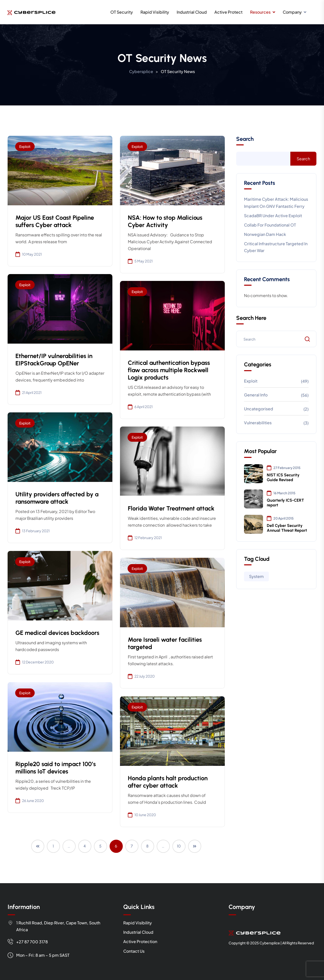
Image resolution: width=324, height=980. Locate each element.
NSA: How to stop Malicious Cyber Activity (165, 221)
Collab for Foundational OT (270, 225)
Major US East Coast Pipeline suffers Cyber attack (55, 221)
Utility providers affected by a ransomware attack (57, 498)
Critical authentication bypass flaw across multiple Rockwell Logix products (169, 370)
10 (179, 846)
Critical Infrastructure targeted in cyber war (276, 247)
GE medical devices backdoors (57, 633)
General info (256, 395)
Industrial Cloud (192, 12)
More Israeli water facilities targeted (165, 643)
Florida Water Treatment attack (171, 508)
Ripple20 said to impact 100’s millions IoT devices (56, 768)
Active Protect (228, 12)
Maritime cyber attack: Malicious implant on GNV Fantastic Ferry (276, 203)
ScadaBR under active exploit (273, 216)
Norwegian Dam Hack (265, 234)
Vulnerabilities (258, 423)
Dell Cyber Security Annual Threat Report (287, 528)
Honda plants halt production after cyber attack (168, 782)
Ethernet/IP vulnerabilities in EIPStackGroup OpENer (54, 360)
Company (292, 12)
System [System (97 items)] (256, 576)
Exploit (25, 146)
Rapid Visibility (155, 12)
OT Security (122, 12)
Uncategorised (259, 409)
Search (245, 139)
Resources (260, 12)
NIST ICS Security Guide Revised (283, 477)
